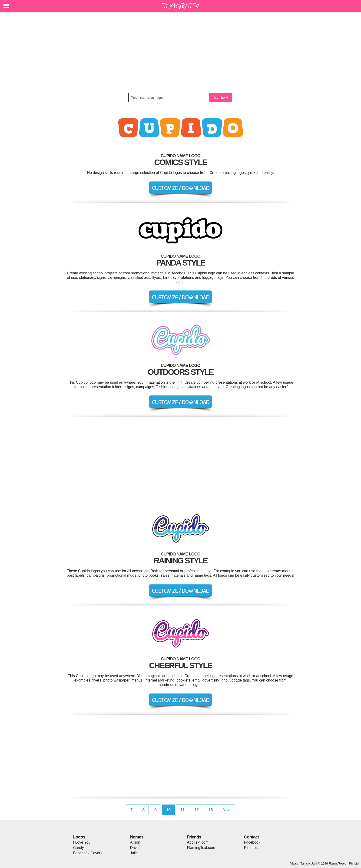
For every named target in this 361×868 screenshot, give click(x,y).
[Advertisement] (181, 52)
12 (196, 810)
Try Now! (220, 98)
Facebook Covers (88, 853)
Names (137, 837)
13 (211, 810)
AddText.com (198, 842)
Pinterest (251, 848)
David (135, 848)
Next (227, 810)
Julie (134, 853)
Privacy (294, 863)
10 (168, 810)
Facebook (252, 842)
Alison (135, 842)
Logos (79, 837)
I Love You (82, 842)
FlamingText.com (201, 848)
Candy (79, 848)
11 (182, 810)
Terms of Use (308, 863)
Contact (252, 837)
